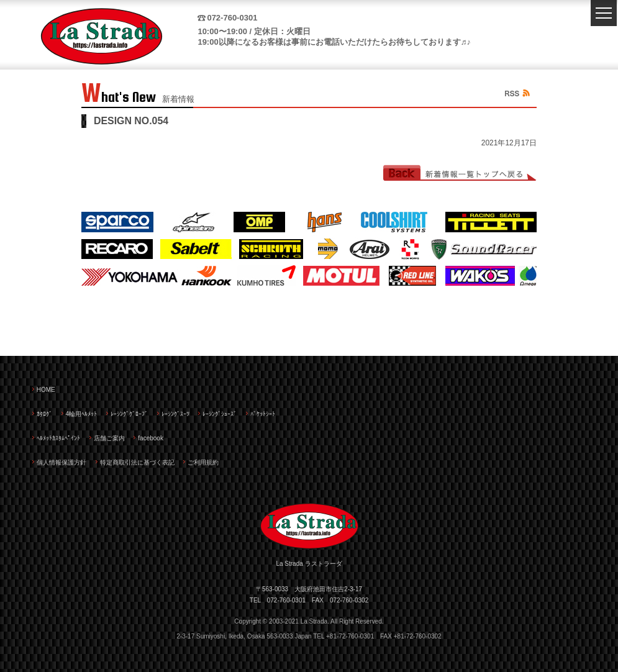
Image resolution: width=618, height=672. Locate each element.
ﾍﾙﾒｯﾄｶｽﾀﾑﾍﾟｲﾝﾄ (58, 438)
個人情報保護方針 (61, 462)
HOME (46, 390)
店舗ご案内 (109, 438)
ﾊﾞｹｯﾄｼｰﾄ (263, 414)
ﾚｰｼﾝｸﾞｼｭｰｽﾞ (220, 414)
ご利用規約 (203, 462)
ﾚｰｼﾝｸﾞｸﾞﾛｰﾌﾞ (129, 414)
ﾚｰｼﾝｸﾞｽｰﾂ (175, 414)
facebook (151, 438)
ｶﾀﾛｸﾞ (44, 414)
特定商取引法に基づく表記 (137, 462)
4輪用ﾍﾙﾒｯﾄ (82, 414)
